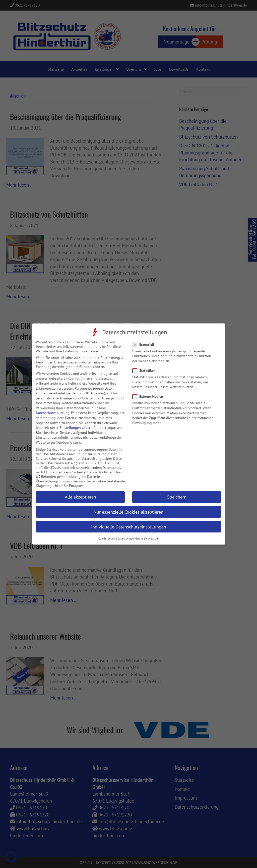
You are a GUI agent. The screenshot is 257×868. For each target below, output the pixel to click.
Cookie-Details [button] (107, 532)
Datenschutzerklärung (53, 406)
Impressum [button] (152, 532)
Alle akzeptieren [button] (80, 491)
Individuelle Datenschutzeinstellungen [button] (129, 520)
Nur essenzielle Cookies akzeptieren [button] (128, 505)
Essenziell (145, 338)
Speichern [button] (177, 491)
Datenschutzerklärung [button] (131, 532)
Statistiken (146, 364)
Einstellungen (70, 421)
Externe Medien (149, 390)
